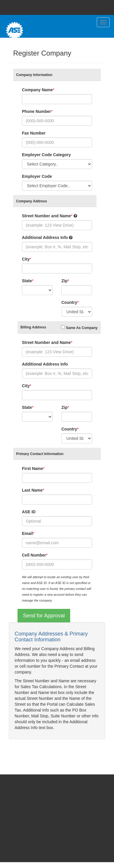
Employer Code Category (46, 155)
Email (27, 533)
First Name (32, 469)
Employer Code (37, 176)
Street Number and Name (46, 216)
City (26, 259)
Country (69, 302)
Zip (64, 281)
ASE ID (29, 512)
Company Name (37, 90)
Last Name (32, 490)
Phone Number (37, 111)
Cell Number (34, 555)
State (27, 281)
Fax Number (34, 133)
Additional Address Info (45, 237)
